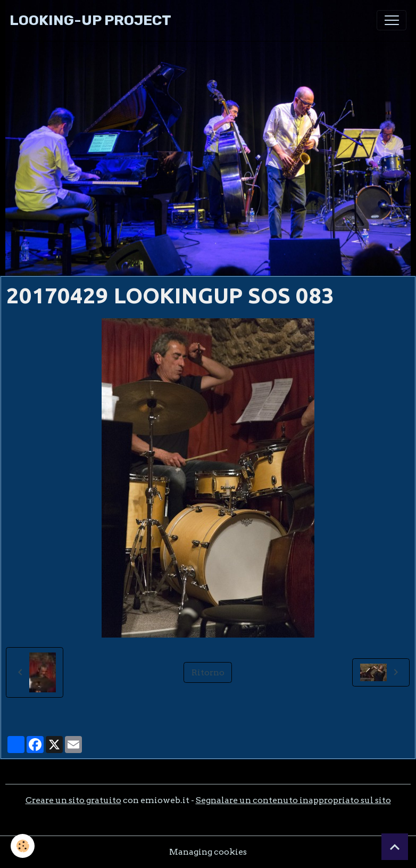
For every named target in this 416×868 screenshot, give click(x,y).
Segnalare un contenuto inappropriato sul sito (293, 800)
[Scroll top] (395, 847)
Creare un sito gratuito (73, 800)
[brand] (90, 20)
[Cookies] (23, 846)
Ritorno (208, 672)
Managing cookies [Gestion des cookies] (208, 852)
